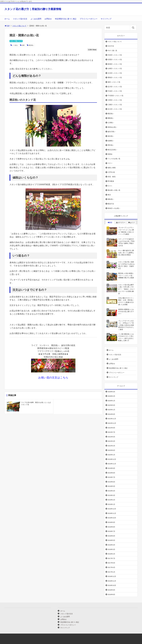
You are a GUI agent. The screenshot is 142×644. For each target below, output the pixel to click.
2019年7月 (111, 477)
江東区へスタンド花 (115, 105)
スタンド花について (19, 26)
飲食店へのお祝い (114, 208)
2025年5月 (111, 405)
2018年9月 (111, 522)
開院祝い (111, 118)
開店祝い (31, 45)
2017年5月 (111, 563)
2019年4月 (111, 491)
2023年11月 (112, 419)
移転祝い (111, 199)
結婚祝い (111, 141)
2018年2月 (111, 554)
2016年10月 (112, 585)
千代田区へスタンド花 (115, 96)
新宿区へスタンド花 (115, 64)
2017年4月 (111, 567)
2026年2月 (111, 396)
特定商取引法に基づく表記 (66, 19)
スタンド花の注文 (20, 19)
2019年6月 (111, 482)
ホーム (7, 19)
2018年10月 (112, 518)
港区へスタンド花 (114, 82)
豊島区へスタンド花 (115, 77)
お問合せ (48, 19)
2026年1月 (111, 401)
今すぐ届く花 (112, 51)
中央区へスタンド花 (115, 91)
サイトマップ (106, 19)
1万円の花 (111, 172)
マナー (110, 163)
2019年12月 (112, 459)
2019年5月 (111, 486)
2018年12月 (112, 509)
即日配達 (111, 181)
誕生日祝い (112, 132)
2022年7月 (111, 432)
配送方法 (111, 204)
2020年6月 (111, 450)
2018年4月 (111, 545)
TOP (7, 26)
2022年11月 (112, 423)
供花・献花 (112, 177)
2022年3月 (111, 441)
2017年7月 (111, 558)
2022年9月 (111, 428)
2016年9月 (111, 590)
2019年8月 (111, 473)
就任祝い (111, 136)
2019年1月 (111, 504)
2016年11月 (112, 581)
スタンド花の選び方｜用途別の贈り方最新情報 (33, 9)
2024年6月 (111, 414)
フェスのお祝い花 (114, 159)
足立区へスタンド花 (115, 109)
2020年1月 (111, 455)
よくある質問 (36, 19)
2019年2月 (111, 500)
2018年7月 (111, 531)
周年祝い (111, 145)
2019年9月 (111, 468)
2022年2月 (111, 446)
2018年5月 (111, 540)
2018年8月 (111, 527)
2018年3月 (111, 549)
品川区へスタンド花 (115, 87)
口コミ (110, 186)
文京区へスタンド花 (115, 73)
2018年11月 (112, 513)
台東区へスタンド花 (115, 68)
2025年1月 (111, 410)
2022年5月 (111, 437)
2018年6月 (111, 536)
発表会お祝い (112, 127)
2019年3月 (111, 495)
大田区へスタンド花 (115, 100)
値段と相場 (112, 168)
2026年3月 (111, 392)
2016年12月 (112, 576)
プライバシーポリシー (89, 19)
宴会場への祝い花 (114, 190)
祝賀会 (110, 154)
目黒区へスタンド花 (115, 60)
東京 (109, 195)
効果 (23, 45)
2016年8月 (111, 594)
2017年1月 (111, 572)
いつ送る (15, 45)
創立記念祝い (112, 150)
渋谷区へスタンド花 (115, 55)
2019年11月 (112, 464)
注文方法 (111, 46)
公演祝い (111, 123)
